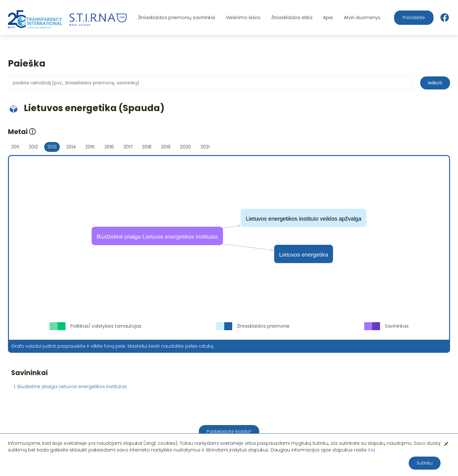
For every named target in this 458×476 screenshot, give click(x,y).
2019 (166, 147)
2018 (147, 147)
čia (371, 450)
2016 (109, 147)
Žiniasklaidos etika (292, 18)
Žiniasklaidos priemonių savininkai (177, 18)
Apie (328, 18)
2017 (128, 147)
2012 (33, 147)
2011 (15, 147)
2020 (185, 147)
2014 (71, 147)
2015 (90, 147)
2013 (52, 147)
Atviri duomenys (362, 18)
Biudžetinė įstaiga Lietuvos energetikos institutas (72, 387)
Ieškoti (435, 83)
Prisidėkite (414, 18)
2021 (205, 147)
